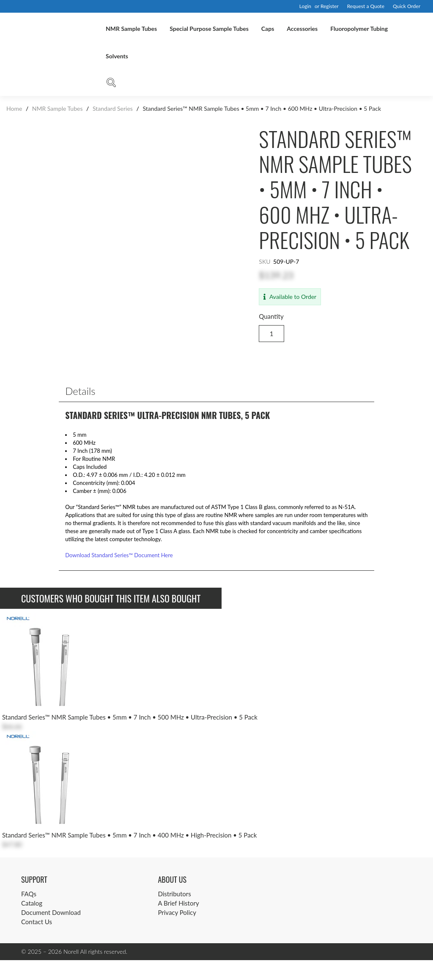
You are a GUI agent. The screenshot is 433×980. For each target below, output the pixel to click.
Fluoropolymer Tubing (359, 29)
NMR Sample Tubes (131, 29)
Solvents (117, 56)
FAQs (29, 914)
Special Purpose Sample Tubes (209, 29)
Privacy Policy (177, 932)
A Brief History (178, 923)
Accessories (302, 29)
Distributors (174, 914)
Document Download (51, 932)
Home (15, 108)
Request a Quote (366, 6)
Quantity (271, 316)
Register (330, 6)
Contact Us (37, 942)
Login (305, 6)
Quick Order (407, 6)
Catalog (32, 923)
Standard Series (112, 108)
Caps (268, 29)
